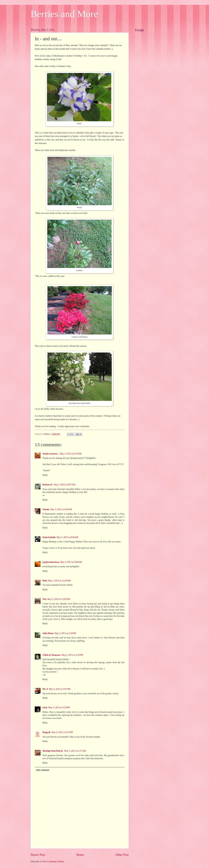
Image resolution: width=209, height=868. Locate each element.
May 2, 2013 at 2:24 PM (65, 633)
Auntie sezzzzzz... (51, 454)
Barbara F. (48, 485)
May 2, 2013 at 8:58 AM (67, 537)
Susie (45, 708)
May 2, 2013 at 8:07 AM (65, 485)
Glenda (46, 509)
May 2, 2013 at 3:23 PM (59, 708)
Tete (44, 599)
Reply (45, 475)
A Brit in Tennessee (52, 655)
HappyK (47, 732)
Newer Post (38, 855)
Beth (45, 581)
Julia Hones (48, 633)
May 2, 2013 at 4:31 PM (62, 732)
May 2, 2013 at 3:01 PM (60, 689)
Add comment (43, 770)
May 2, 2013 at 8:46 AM (61, 509)
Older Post (122, 855)
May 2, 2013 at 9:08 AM (71, 562)
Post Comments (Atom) (53, 861)
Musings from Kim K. (53, 751)
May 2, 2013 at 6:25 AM (71, 454)
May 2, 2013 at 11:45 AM (59, 581)
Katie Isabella (49, 537)
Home (80, 855)
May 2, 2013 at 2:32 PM (72, 655)
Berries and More (64, 14)
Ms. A (45, 689)
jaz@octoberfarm (51, 562)
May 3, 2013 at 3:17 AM (75, 751)
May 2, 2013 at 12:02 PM (59, 599)
